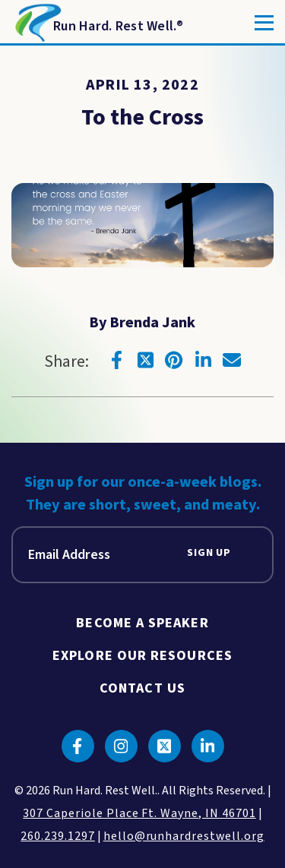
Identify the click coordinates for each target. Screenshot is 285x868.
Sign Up (209, 553)
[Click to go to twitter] (145, 360)
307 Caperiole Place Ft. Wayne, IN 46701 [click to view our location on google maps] (139, 813)
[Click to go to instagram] (121, 746)
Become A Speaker (142, 623)
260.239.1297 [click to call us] (58, 836)
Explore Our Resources (142, 656)
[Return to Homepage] (98, 23)
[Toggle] (264, 23)
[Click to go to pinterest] (174, 360)
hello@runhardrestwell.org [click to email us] (184, 836)
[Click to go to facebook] (116, 360)
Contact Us (142, 688)
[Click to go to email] (232, 360)
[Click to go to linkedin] (203, 360)
